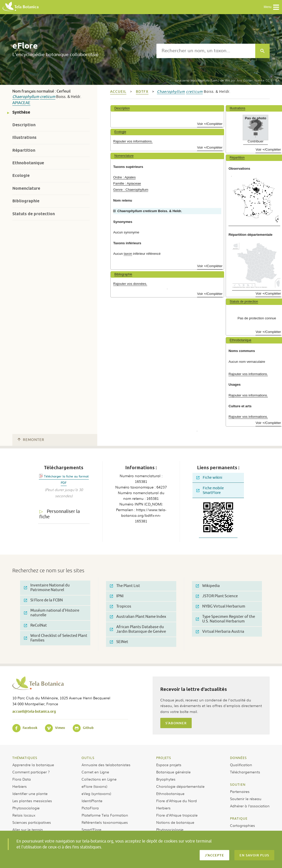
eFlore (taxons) (94, 786)
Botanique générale (173, 772)
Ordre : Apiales (124, 177)
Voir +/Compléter (210, 124)
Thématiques (25, 758)
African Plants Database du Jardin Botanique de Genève (138, 629)
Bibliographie (26, 201)
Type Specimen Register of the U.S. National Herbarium (225, 619)
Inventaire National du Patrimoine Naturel (47, 588)
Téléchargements (245, 772)
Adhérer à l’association (250, 806)
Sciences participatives (32, 822)
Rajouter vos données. (130, 284)
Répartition (24, 150)
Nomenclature (26, 188)
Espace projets (169, 765)
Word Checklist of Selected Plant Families (56, 638)
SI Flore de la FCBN (43, 600)
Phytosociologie (26, 808)
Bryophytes (166, 779)
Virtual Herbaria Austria (220, 632)
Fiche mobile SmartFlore (210, 490)
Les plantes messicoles (32, 801)
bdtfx (142, 92)
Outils (88, 758)
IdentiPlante (92, 801)
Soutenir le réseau (246, 799)
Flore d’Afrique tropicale (177, 815)
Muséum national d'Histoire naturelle (52, 613)
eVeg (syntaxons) (96, 793)
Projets (164, 758)
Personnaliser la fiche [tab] (60, 514)
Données (238, 758)
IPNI (117, 596)
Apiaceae (21, 103)
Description (24, 125)
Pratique (239, 818)
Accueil (118, 92)
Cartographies (243, 825)
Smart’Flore (91, 829)
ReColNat (35, 625)
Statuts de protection (34, 214)
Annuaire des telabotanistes (106, 765)
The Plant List (125, 586)
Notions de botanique (175, 822)
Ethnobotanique (28, 163)
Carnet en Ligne (95, 772)
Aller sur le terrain (28, 829)
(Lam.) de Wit (202, 80)
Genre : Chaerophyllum (131, 190)
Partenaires (240, 791)
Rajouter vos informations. (133, 141)
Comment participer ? (31, 772)
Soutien (238, 784)
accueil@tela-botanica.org (34, 711)
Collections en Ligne (99, 779)
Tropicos (121, 606)
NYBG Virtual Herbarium (221, 606)
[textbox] (206, 51)
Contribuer (255, 141)
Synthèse (21, 112)
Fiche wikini (209, 478)
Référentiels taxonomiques (105, 822)
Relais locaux (24, 815)
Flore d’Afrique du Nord (177, 801)
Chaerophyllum (26, 97)
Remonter (31, 440)
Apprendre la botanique (33, 765)
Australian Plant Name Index (138, 617)
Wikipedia (208, 586)
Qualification (241, 765)
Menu (272, 7)
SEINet (119, 642)
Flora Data (22, 779)
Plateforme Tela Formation (105, 815)
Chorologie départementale (180, 786)
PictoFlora (90, 808)
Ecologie (21, 175)
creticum (48, 97)
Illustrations (24, 137)
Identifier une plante (30, 793)
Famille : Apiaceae (127, 183)
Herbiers (20, 786)
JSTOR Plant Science (217, 596)
